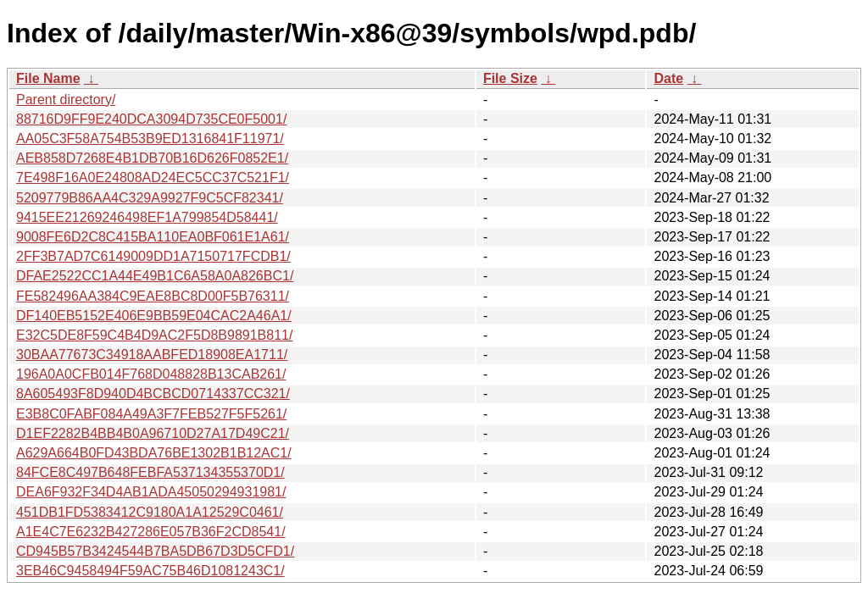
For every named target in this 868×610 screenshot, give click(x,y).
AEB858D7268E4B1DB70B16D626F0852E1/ (152, 158)
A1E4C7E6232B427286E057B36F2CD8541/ (151, 532)
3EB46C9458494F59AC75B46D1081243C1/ (150, 571)
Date (668, 78)
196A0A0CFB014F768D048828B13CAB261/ (151, 374)
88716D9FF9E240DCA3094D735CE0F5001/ (151, 119)
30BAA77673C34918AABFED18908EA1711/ (152, 355)
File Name (48, 78)
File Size (510, 78)
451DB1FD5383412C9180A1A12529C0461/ (150, 512)
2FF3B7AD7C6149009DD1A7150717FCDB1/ (153, 256)
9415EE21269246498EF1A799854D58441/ (147, 217)
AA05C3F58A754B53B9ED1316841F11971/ (150, 139)
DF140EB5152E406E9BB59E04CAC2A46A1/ (154, 316)
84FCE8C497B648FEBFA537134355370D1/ (150, 472)
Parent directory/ (66, 100)
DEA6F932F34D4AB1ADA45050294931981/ (151, 492)
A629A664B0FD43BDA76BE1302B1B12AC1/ (154, 453)
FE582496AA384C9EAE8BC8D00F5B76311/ (153, 296)
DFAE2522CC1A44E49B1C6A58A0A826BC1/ (155, 276)
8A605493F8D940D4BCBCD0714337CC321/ (153, 394)
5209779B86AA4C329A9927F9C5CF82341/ (150, 198)
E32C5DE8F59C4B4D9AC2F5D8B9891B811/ (154, 335)
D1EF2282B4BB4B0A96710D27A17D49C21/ (153, 433)
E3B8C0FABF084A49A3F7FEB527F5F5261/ (151, 414)
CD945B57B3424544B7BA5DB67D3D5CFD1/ (155, 551)
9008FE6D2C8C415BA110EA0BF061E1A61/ (153, 237)
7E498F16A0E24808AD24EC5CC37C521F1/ (153, 177)
